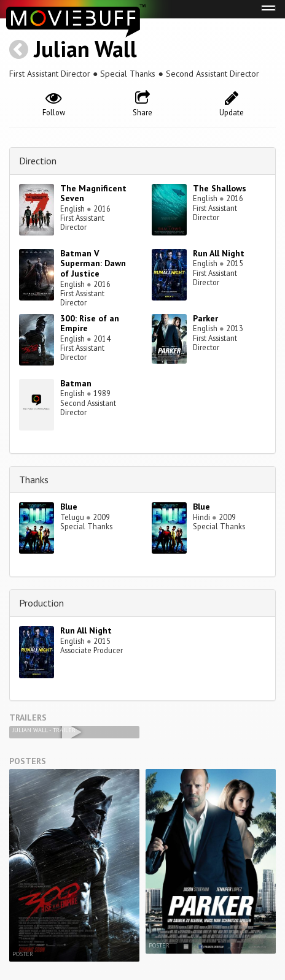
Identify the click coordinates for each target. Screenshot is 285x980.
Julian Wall (85, 49)
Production (41, 603)
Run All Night (219, 253)
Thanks (34, 480)
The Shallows (220, 188)
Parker (205, 318)
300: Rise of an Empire (90, 323)
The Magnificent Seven (93, 193)
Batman (76, 383)
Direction (38, 161)
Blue (69, 507)
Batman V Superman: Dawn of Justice (93, 264)
